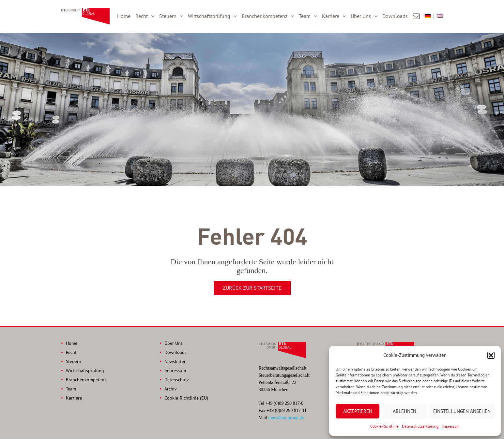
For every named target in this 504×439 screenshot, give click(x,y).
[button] (491, 355)
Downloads (395, 16)
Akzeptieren (358, 411)
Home (124, 16)
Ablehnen (405, 411)
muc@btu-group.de (286, 418)
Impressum (451, 426)
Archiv (171, 389)
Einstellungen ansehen (462, 411)
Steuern (168, 16)
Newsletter (175, 361)
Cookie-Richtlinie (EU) (186, 398)
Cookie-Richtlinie (384, 426)
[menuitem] (431, 16)
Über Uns (361, 16)
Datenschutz (177, 380)
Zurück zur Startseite (252, 288)
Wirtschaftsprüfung (209, 16)
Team (305, 16)
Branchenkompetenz (265, 16)
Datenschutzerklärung (420, 426)
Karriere (331, 16)
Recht (142, 16)
